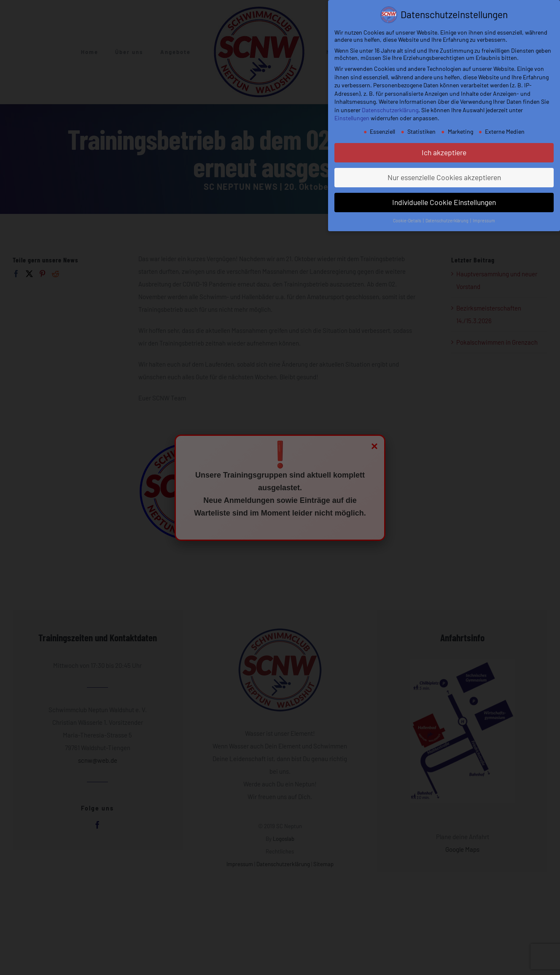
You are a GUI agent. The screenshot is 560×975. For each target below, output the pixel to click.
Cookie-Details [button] (408, 220)
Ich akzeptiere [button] (444, 152)
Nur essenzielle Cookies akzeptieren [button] (444, 177)
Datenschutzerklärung (390, 110)
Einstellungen (352, 118)
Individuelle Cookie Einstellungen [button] (444, 202)
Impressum (484, 220)
